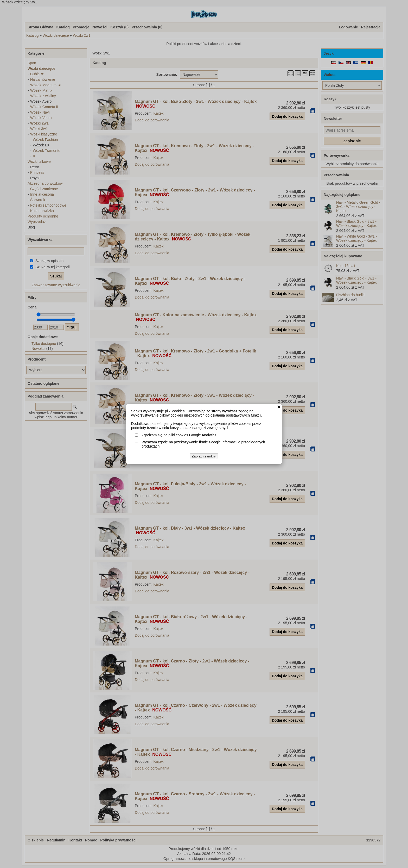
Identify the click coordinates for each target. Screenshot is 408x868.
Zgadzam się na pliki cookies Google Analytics (179, 435)
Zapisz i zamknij (204, 456)
